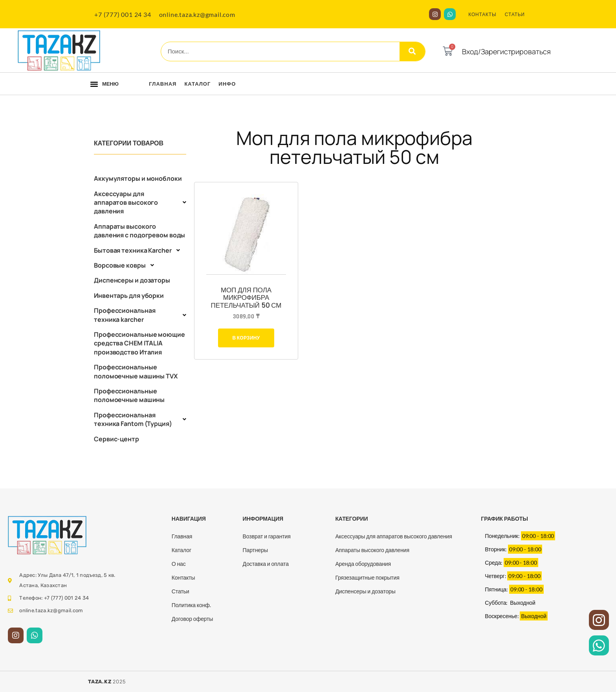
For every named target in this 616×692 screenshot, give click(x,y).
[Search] (412, 51)
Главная (163, 84)
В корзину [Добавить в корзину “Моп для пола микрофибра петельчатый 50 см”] (246, 338)
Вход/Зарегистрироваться (506, 51)
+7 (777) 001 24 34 (123, 14)
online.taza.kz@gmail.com (197, 14)
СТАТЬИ (515, 14)
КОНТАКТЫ (482, 14)
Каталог (197, 84)
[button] (94, 84)
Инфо (227, 84)
